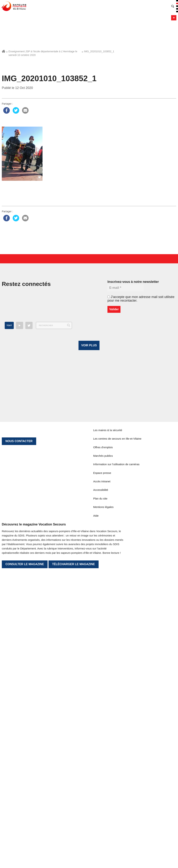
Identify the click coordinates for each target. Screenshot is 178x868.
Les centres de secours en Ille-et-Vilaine (117, 725)
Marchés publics (103, 743)
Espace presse (102, 760)
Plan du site (100, 785)
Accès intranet (102, 768)
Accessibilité (101, 777)
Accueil (4, 51)
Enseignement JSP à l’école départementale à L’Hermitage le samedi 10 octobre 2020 (43, 53)
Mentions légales (103, 794)
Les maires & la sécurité (108, 717)
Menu (174, 18)
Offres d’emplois (103, 734)
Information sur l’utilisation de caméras (116, 751)
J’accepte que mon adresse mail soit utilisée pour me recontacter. (141, 299)
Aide (96, 802)
